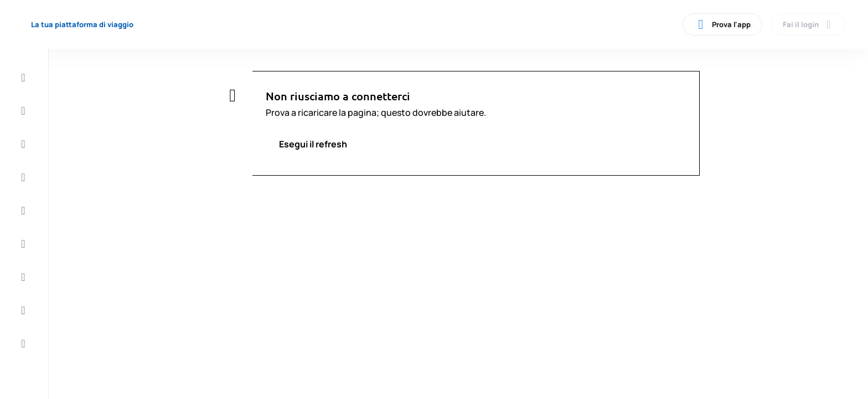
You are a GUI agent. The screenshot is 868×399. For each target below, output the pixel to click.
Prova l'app (722, 24)
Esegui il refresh (313, 144)
